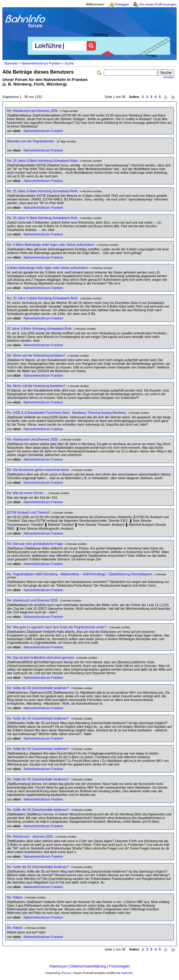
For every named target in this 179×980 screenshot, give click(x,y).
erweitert (169, 77)
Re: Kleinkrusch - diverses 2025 (30, 836)
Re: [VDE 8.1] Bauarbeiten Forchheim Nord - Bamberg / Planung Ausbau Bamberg (66, 413)
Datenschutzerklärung (88, 966)
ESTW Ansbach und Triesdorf (28, 512)
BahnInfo (127, 973)
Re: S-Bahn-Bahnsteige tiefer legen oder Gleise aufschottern (51, 245)
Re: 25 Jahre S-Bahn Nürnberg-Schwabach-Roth (42, 161)
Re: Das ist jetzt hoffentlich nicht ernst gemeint (40, 657)
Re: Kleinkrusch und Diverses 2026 (32, 111)
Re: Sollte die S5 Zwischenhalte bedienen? (38, 688)
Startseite (11, 63)
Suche (69, 63)
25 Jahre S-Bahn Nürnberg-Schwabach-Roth (39, 329)
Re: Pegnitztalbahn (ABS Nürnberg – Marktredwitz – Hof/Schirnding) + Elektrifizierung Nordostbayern (80, 574)
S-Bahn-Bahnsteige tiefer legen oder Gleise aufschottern (48, 268)
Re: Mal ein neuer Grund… (26, 493)
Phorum (67, 973)
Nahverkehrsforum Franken (41, 63)
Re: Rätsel (15, 897)
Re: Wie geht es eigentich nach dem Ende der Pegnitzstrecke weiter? (57, 627)
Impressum (58, 966)
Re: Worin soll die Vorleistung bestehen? (36, 355)
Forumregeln (119, 966)
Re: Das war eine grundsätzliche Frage (35, 544)
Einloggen (122, 4)
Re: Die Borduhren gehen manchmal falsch (38, 470)
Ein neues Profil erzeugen (158, 4)
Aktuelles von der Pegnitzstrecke (31, 141)
